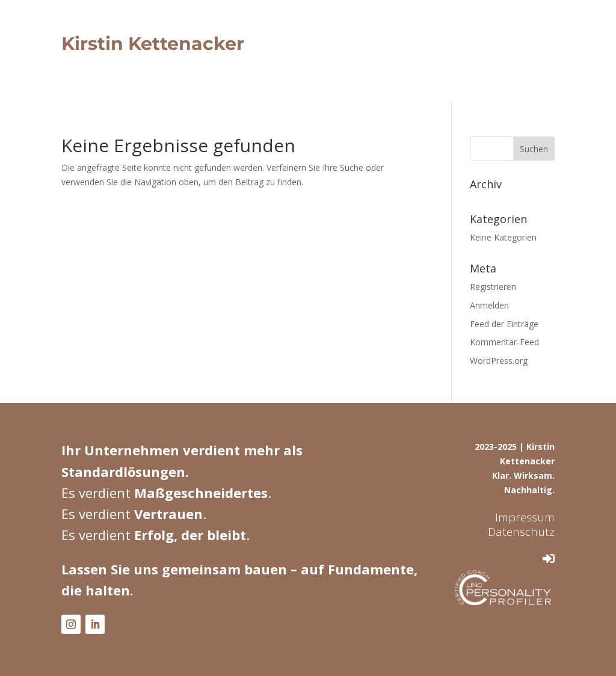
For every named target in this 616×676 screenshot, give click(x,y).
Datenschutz (521, 532)
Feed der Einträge (504, 324)
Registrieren (493, 287)
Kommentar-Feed (504, 342)
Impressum (525, 517)
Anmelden (489, 305)
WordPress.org (499, 361)
